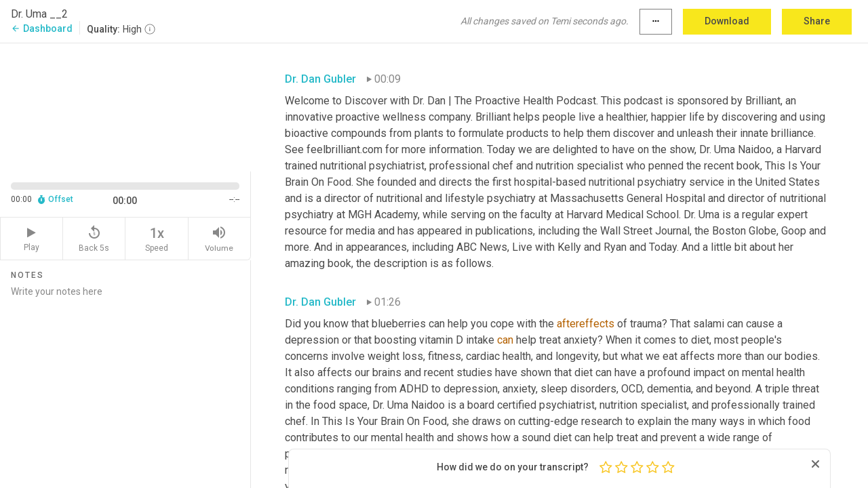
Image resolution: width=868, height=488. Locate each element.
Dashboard (42, 28)
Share (817, 21)
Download (727, 21)
